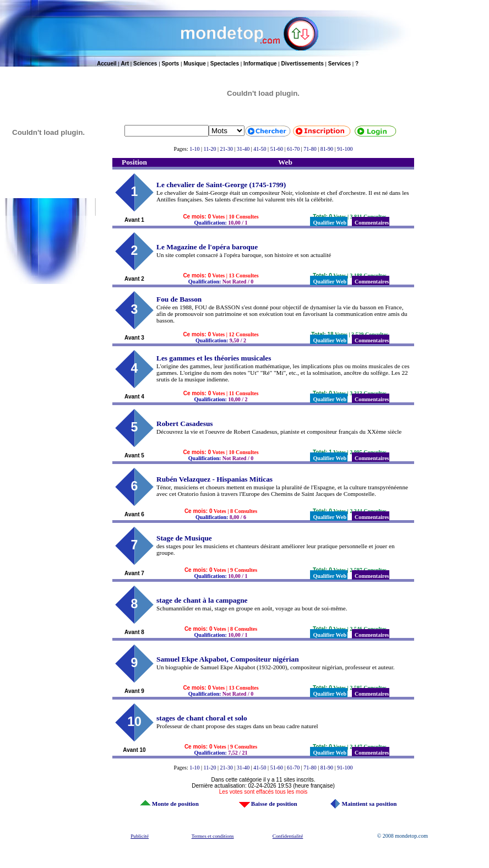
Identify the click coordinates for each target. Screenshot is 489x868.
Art (125, 64)
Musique (195, 64)
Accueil (107, 64)
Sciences (145, 64)
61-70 (293, 149)
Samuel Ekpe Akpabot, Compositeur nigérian (228, 659)
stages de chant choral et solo (202, 718)
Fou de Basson (179, 299)
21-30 (227, 149)
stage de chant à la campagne (202, 600)
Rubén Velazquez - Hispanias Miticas (214, 479)
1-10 (194, 149)
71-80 (310, 149)
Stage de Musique (184, 538)
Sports (170, 64)
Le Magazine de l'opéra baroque (207, 247)
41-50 (260, 149)
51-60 (277, 149)
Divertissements (303, 64)
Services (339, 64)
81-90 (327, 149)
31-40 (243, 149)
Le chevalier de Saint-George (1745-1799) (221, 185)
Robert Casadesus (185, 424)
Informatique (260, 64)
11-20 (210, 149)
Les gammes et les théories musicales (214, 358)
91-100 (345, 149)
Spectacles (225, 64)
